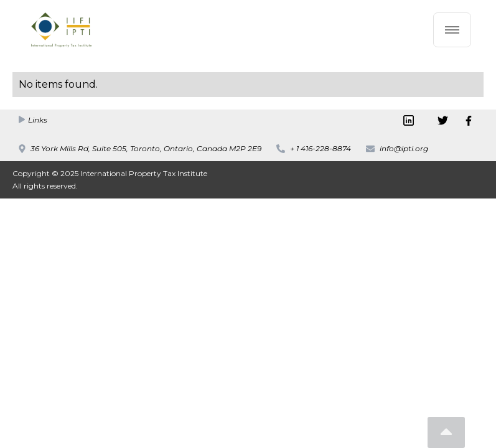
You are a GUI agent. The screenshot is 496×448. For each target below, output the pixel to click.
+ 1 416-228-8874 (321, 148)
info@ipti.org (404, 148)
